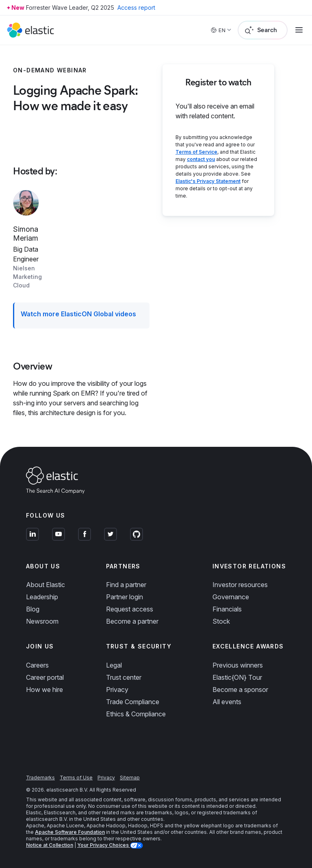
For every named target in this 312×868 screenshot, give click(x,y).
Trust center (124, 677)
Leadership (42, 597)
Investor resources (240, 585)
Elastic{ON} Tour (237, 677)
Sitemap (130, 778)
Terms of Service (196, 152)
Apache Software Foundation (70, 832)
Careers (37, 665)
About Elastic (45, 585)
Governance (231, 597)
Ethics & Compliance (136, 714)
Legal (114, 665)
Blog (33, 609)
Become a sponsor (240, 690)
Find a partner (126, 585)
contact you (201, 159)
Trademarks (40, 778)
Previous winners (238, 665)
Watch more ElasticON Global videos (78, 314)
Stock (221, 621)
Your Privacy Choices (104, 845)
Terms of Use (76, 778)
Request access (130, 609)
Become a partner (132, 621)
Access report (136, 8)
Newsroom (42, 621)
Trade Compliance (133, 702)
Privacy (117, 690)
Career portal (45, 677)
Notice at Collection (50, 845)
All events (227, 702)
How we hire (44, 690)
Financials (227, 609)
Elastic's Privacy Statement (208, 181)
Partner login (125, 597)
